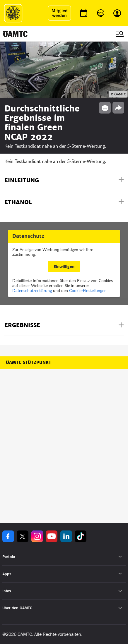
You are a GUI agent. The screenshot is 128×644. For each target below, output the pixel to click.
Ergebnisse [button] (22, 325)
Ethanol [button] (18, 202)
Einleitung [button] (22, 180)
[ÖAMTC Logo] (13, 13)
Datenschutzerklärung (32, 290)
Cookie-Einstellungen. (88, 290)
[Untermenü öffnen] (120, 557)
